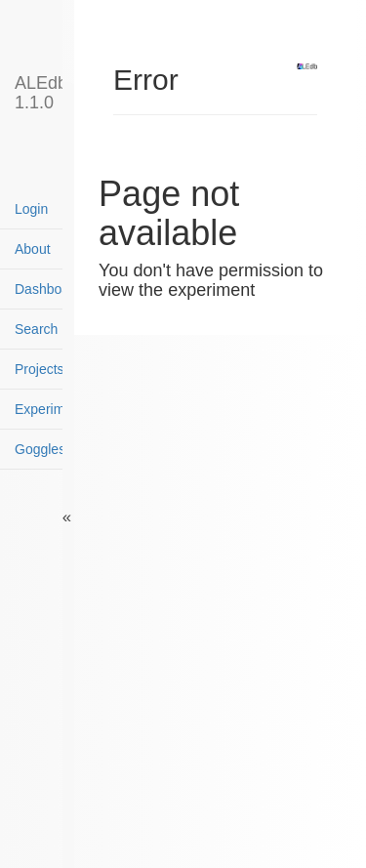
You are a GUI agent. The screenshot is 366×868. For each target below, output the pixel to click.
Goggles (39, 449)
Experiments (39, 409)
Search (36, 329)
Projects (39, 369)
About (33, 249)
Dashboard (39, 289)
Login (31, 209)
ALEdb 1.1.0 (41, 90)
